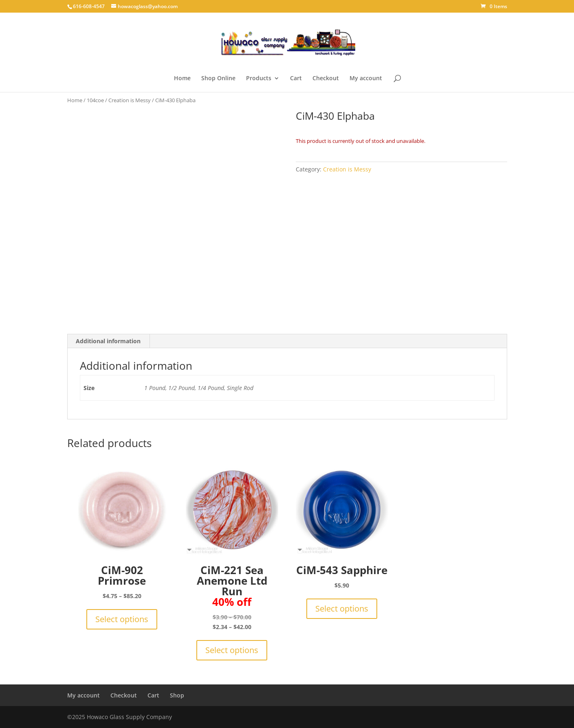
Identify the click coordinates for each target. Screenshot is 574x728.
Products (259, 79)
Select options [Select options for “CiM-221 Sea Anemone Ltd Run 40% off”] (232, 650)
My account (366, 79)
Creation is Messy (130, 100)
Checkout (326, 79)
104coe (95, 100)
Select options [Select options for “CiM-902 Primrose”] (122, 619)
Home (182, 79)
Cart (296, 79)
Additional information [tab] (108, 341)
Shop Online (218, 79)
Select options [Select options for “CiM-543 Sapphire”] (342, 608)
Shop (177, 695)
